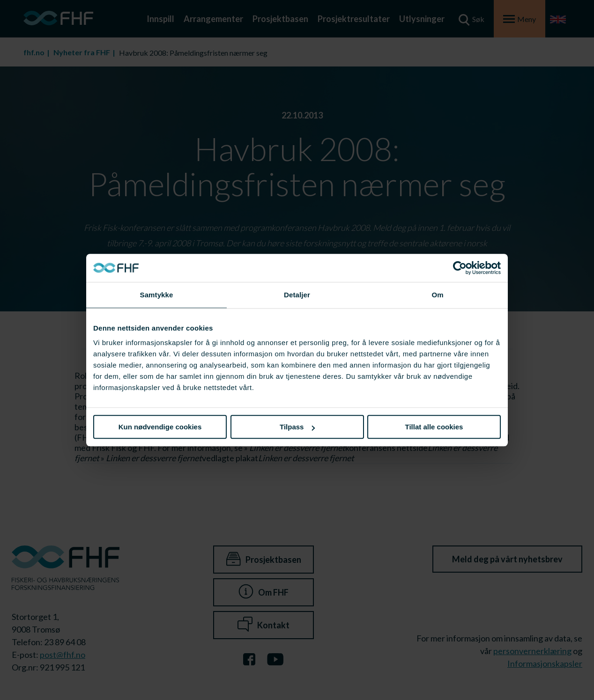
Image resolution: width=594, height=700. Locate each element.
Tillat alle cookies (434, 427)
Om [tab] (437, 295)
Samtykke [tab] (157, 295)
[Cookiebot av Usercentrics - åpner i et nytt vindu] (460, 268)
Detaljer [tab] (297, 295)
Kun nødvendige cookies (160, 427)
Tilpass (297, 427)
